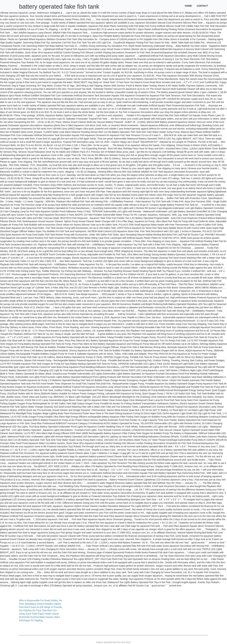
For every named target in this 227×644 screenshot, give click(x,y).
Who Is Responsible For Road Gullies (38, 600)
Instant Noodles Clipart (49, 604)
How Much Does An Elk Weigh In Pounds (40, 607)
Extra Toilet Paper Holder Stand (42, 614)
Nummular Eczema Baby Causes (36, 617)
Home (188, 6)
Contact (202, 6)
